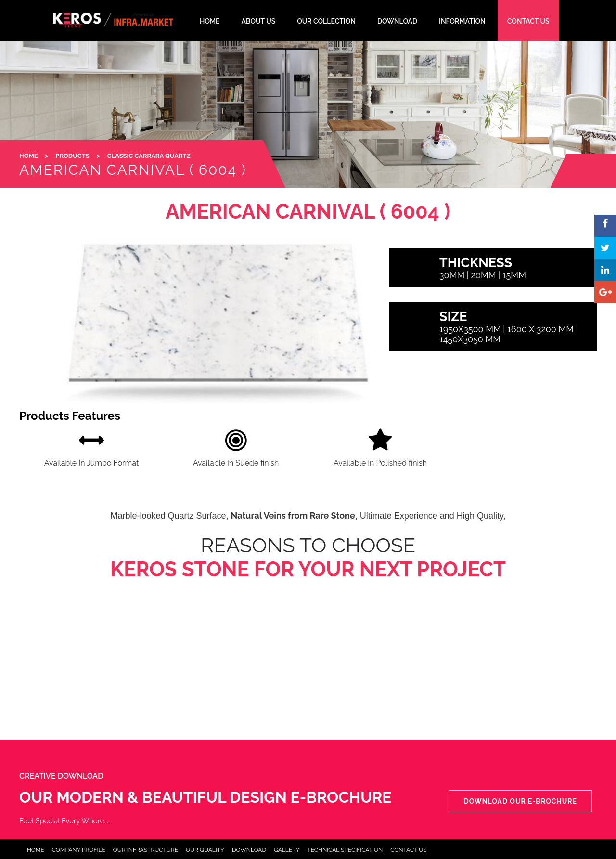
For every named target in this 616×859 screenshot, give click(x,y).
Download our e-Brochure (520, 801)
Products (72, 156)
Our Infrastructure (146, 850)
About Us (259, 21)
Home (36, 850)
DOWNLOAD (397, 21)
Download (249, 850)
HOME (210, 21)
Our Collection (326, 21)
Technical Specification (345, 850)
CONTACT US (528, 21)
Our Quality (205, 850)
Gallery (287, 850)
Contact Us (408, 850)
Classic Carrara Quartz (149, 156)
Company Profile (79, 850)
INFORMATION (462, 21)
